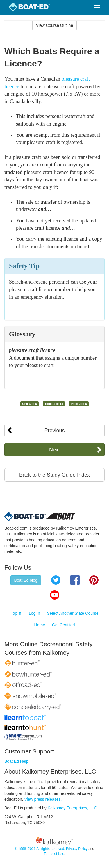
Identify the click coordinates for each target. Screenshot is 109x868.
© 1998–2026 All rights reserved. (40, 849)
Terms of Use (54, 854)
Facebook (75, 580)
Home (40, 625)
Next (54, 450)
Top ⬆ (16, 613)
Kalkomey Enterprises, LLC (72, 808)
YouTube (55, 595)
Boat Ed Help (16, 761)
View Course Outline (54, 25)
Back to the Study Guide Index (54, 475)
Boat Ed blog (26, 580)
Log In (34, 613)
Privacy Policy (77, 849)
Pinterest (94, 580)
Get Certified (64, 625)
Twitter (56, 580)
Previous (54, 431)
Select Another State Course (73, 613)
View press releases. (43, 799)
